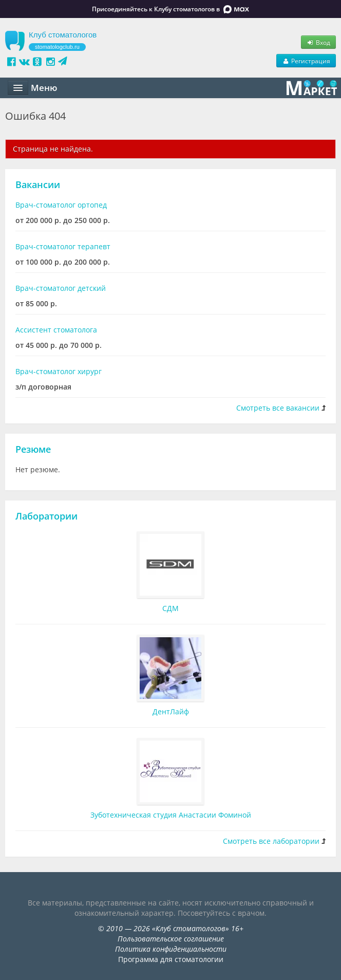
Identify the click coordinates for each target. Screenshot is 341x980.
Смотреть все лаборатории (271, 841)
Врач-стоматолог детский (61, 288)
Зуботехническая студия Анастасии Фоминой (171, 815)
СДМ (170, 608)
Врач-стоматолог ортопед (61, 205)
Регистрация (306, 61)
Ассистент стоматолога (56, 330)
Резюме (33, 449)
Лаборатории (46, 516)
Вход (318, 42)
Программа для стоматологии (171, 959)
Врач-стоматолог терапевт (63, 246)
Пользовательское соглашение (171, 939)
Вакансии (38, 184)
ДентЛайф (171, 711)
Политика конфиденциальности (171, 949)
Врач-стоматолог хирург (59, 371)
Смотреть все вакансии (278, 408)
